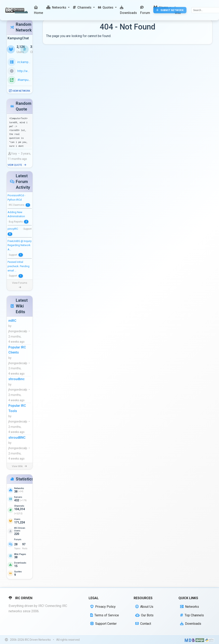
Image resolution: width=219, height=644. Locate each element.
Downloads (20, 563)
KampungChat (18, 38)
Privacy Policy (103, 607)
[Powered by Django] (200, 640)
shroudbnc (16, 379)
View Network (20, 91)
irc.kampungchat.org (25, 62)
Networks (19, 488)
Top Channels (192, 615)
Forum (18, 539)
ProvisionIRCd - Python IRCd (16, 198)
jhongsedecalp (18, 331)
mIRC (12, 321)
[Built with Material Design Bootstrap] (190, 640)
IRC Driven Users (20, 529)
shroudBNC (17, 438)
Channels (19, 506)
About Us (144, 607)
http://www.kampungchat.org (25, 71)
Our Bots (144, 615)
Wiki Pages (20, 554)
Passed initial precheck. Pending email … (19, 266)
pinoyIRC (13, 229)
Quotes (18, 572)
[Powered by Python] (209, 640)
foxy (13, 154)
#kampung (25, 80)
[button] (58, 8)
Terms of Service (105, 615)
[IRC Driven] (17, 10)
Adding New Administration (16, 214)
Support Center (103, 624)
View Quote (17, 165)
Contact (143, 624)
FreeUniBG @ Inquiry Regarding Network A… (20, 245)
